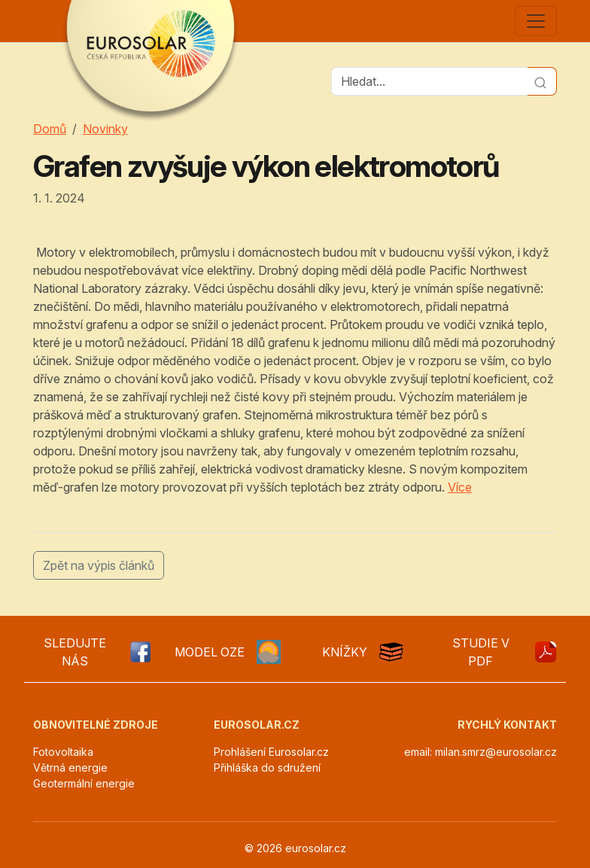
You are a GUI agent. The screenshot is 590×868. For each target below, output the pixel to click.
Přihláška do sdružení (267, 767)
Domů (50, 129)
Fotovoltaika (63, 752)
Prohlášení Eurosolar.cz (271, 752)
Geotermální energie (84, 783)
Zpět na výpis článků (99, 565)
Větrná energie (70, 767)
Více (460, 487)
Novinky (105, 129)
